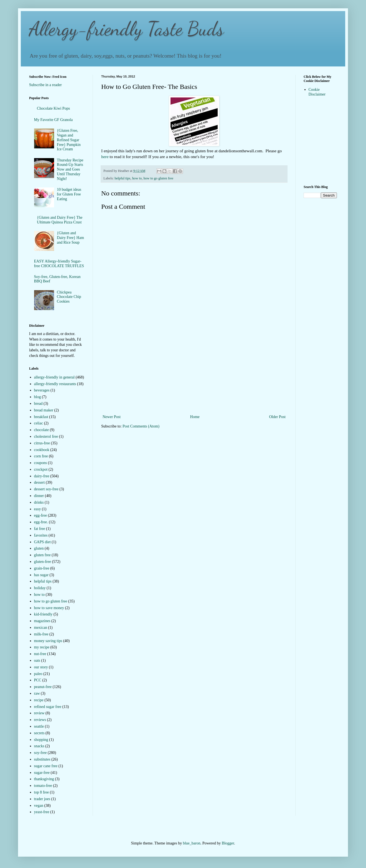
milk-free (41, 634)
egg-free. (41, 522)
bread (38, 404)
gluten (39, 548)
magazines (42, 621)
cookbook (42, 450)
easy (38, 509)
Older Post (278, 417)
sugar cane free (46, 766)
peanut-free (43, 687)
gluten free (42, 555)
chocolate (42, 430)
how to (137, 178)
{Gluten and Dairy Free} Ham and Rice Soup (70, 238)
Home (195, 417)
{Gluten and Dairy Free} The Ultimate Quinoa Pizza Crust (60, 220)
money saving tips (48, 641)
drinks (39, 502)
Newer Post (112, 417)
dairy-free (42, 476)
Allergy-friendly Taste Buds (126, 29)
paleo (38, 674)
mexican (41, 628)
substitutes (42, 759)
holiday (40, 588)
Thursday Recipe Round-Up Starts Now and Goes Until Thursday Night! (70, 169)
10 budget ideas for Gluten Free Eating (69, 194)
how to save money (49, 608)
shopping (41, 740)
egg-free (41, 515)
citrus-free (42, 443)
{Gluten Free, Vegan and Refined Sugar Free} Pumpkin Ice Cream (69, 140)
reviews (40, 720)
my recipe (42, 647)
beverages (42, 390)
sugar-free (42, 773)
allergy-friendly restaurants (55, 384)
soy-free (40, 753)
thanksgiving (44, 779)
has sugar (41, 575)
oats (37, 660)
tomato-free (43, 786)
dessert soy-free (46, 489)
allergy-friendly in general (54, 377)
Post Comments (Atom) (141, 426)
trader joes (42, 799)
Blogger (228, 843)
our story (41, 667)
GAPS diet (42, 542)
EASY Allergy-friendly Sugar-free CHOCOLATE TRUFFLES (59, 264)
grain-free (42, 568)
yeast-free (42, 812)
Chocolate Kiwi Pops (53, 108)
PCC (38, 680)
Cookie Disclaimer (317, 92)
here (105, 157)
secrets (39, 733)
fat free (40, 529)
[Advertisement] (194, 372)
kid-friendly (43, 614)
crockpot (41, 469)
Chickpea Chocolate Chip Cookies (69, 297)
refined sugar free (48, 707)
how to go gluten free (158, 178)
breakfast (41, 417)
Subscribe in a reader (45, 85)
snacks (39, 746)
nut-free (40, 654)
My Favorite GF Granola (54, 120)
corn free (41, 456)
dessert (40, 482)
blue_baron (192, 843)
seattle (39, 726)
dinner (39, 496)
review (39, 713)
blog (38, 397)
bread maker (44, 410)
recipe (39, 700)
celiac (39, 423)
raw (37, 693)
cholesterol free (46, 436)
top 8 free (42, 792)
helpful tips (122, 178)
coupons (41, 463)
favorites (41, 535)
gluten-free (43, 562)
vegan (39, 806)
